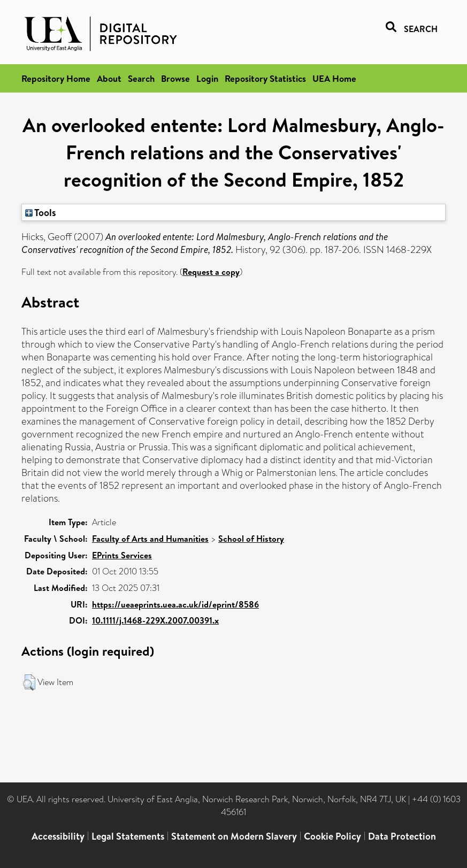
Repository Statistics (265, 78)
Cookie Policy (332, 836)
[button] (29, 682)
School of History (251, 539)
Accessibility (58, 836)
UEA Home (334, 78)
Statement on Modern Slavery (234, 836)
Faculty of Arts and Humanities (150, 539)
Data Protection (402, 836)
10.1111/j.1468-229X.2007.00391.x (155, 620)
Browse (175, 78)
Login (207, 78)
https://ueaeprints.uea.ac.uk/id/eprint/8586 (175, 604)
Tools (41, 212)
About (109, 78)
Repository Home (56, 78)
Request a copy (211, 272)
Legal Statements (128, 836)
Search (141, 78)
